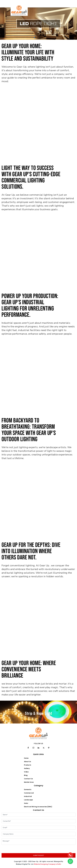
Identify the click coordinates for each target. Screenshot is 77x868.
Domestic (28, 790)
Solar (26, 803)
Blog (26, 775)
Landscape (28, 800)
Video (26, 772)
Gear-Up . (36, 861)
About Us (28, 762)
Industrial (28, 796)
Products (28, 765)
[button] (34, 38)
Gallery (27, 768)
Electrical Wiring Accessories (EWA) (38, 807)
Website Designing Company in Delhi (48, 864)
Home (26, 758)
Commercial (29, 793)
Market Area (29, 782)
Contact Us (28, 779)
